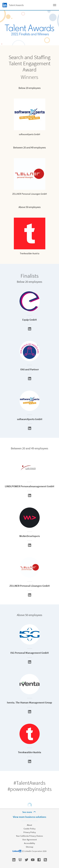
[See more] (30, 812)
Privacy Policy (30, 832)
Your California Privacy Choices (29, 836)
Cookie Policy (29, 829)
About (29, 825)
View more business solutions (29, 817)
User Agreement (30, 840)
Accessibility (29, 843)
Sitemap (29, 847)
